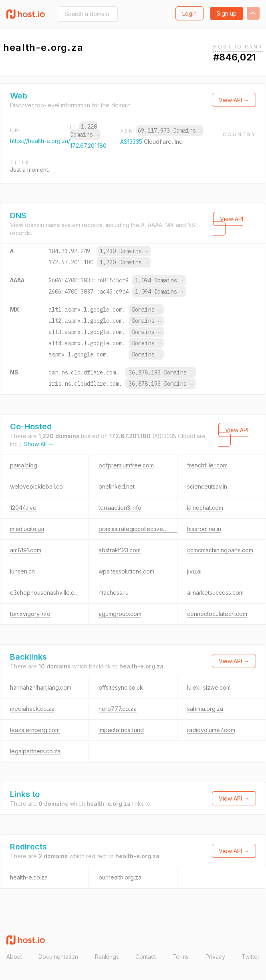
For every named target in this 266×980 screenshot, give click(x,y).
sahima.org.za (205, 709)
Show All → (39, 444)
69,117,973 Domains (170, 131)
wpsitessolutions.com (126, 571)
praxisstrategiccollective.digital (139, 529)
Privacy (215, 957)
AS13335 (132, 142)
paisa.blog (24, 465)
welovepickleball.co (36, 486)
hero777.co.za (118, 709)
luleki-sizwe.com (209, 687)
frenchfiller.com (207, 465)
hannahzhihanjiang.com (41, 687)
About (14, 957)
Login (189, 13)
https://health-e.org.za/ (40, 141)
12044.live (23, 508)
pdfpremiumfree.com (126, 465)
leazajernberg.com (35, 730)
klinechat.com (205, 508)
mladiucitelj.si (27, 529)
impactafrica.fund (121, 730)
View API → (234, 100)
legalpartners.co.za (35, 751)
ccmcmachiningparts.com (220, 550)
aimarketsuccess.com (215, 593)
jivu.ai (194, 571)
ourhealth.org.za (120, 877)
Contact (146, 957)
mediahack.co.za (32, 709)
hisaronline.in (204, 529)
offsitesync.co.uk (121, 687)
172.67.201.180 (88, 146)
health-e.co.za (29, 877)
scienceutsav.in (207, 486)
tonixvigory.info (30, 614)
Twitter (251, 957)
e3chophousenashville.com (46, 593)
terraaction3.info (120, 508)
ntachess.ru (114, 593)
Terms (180, 957)
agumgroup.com (120, 614)
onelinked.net (117, 486)
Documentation (58, 957)
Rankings (107, 957)
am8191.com (26, 550)
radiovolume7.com (211, 730)
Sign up (227, 13)
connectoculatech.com (217, 614)
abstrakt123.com (120, 550)
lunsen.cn (22, 571)
